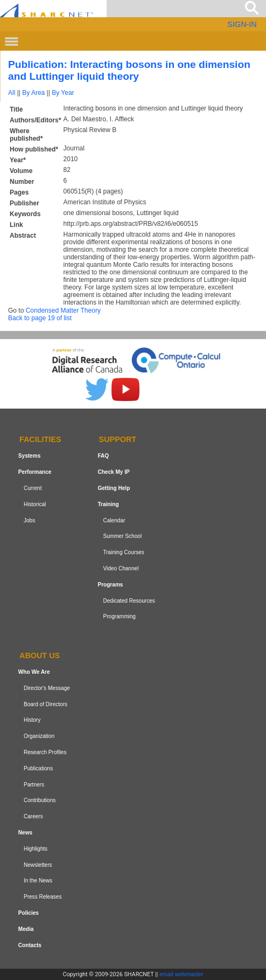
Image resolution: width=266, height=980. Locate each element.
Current (33, 488)
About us (40, 655)
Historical (35, 504)
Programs (110, 585)
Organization (39, 736)
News (25, 833)
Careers (33, 816)
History (32, 720)
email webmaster (181, 974)
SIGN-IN (242, 24)
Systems (29, 456)
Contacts (30, 945)
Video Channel (121, 568)
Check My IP (113, 472)
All (12, 93)
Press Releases (43, 897)
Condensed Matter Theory (63, 310)
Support (118, 440)
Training (108, 504)
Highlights (36, 849)
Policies (29, 913)
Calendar (114, 520)
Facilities (40, 440)
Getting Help (114, 488)
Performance (35, 472)
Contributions (40, 800)
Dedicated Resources (129, 601)
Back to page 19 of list (40, 318)
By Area (33, 93)
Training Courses (123, 552)
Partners (34, 785)
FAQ (103, 456)
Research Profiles (45, 752)
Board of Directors (45, 704)
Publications (38, 768)
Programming (119, 616)
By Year (63, 93)
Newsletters (38, 865)
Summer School (122, 536)
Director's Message (47, 688)
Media (26, 929)
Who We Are (34, 672)
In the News (38, 881)
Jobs (29, 520)
